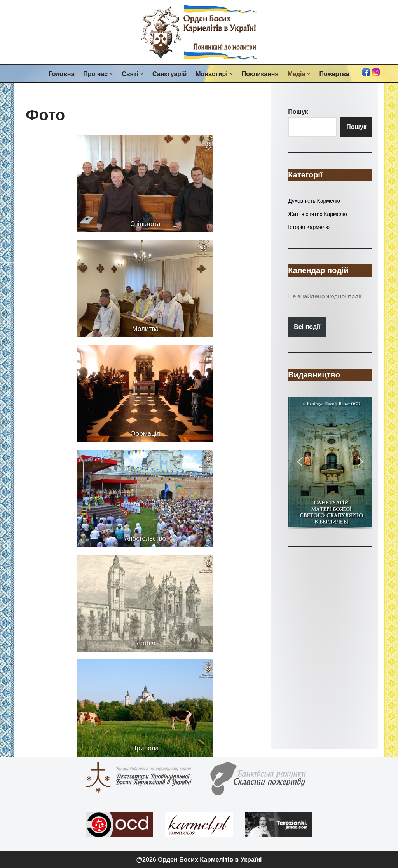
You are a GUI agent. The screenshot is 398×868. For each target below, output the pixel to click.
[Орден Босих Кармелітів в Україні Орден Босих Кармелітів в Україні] (199, 32)
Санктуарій (169, 74)
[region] (330, 464)
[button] (111, 74)
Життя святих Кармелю (317, 214)
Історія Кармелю (309, 227)
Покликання (260, 74)
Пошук (356, 127)
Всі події (307, 327)
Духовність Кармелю (314, 201)
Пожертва (334, 74)
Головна (62, 74)
